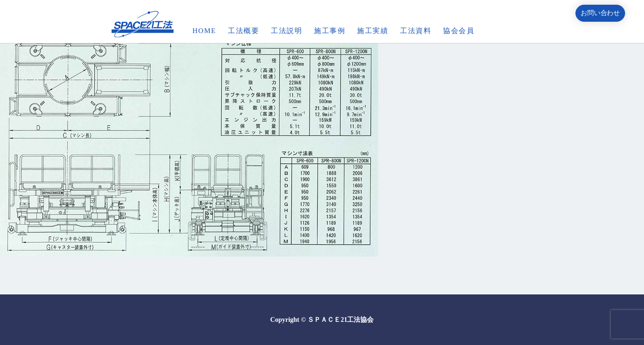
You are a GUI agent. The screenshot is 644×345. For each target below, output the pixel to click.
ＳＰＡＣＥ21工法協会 (340, 320)
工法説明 (287, 31)
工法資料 (416, 31)
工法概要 (244, 31)
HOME (204, 31)
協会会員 (459, 31)
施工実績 (373, 31)
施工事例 (330, 31)
